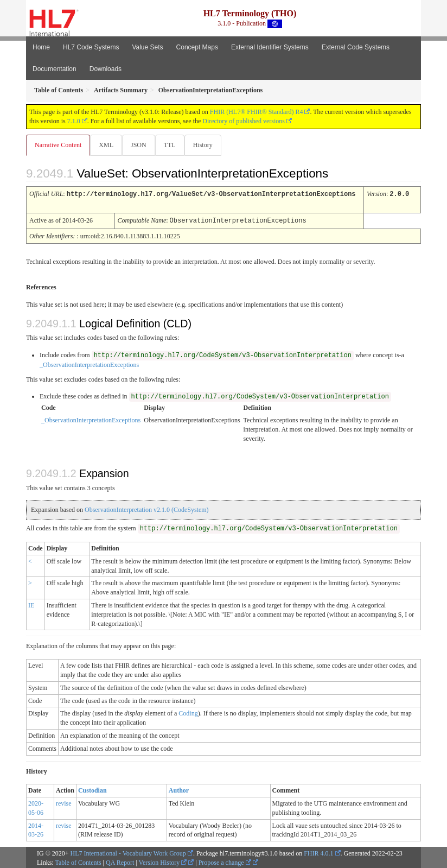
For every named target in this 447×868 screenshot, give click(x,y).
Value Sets (147, 47)
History (203, 145)
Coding (188, 712)
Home (41, 47)
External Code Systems (356, 47)
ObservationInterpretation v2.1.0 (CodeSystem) (147, 508)
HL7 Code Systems (91, 47)
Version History (163, 861)
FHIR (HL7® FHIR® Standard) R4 (257, 112)
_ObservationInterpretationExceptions (89, 363)
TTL (170, 145)
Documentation (55, 69)
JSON (139, 145)
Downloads (106, 69)
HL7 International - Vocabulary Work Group (128, 852)
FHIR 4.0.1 (318, 852)
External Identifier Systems (270, 47)
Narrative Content (58, 145)
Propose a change (225, 861)
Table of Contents (78, 861)
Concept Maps (197, 47)
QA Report (120, 861)
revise (64, 802)
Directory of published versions (244, 121)
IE (31, 604)
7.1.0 (74, 121)
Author (179, 789)
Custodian (92, 789)
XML (106, 145)
